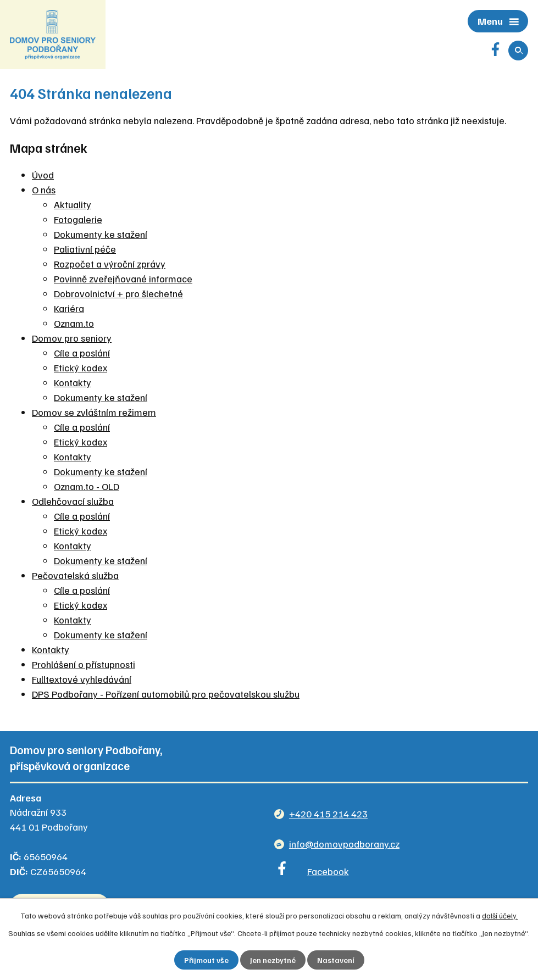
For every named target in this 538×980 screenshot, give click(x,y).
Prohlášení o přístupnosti (84, 664)
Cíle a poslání (82, 353)
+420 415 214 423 (328, 814)
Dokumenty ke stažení (101, 234)
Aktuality (73, 204)
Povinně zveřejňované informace (123, 279)
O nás (44, 190)
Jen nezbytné (273, 960)
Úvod (43, 175)
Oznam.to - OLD (87, 486)
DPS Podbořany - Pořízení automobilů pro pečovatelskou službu (166, 694)
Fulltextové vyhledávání (82, 679)
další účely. (500, 915)
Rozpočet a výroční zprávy (110, 264)
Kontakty (73, 382)
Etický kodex (81, 367)
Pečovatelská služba (75, 575)
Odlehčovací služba (73, 501)
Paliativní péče (85, 249)
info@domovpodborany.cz (344, 844)
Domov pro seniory (72, 338)
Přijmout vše (206, 960)
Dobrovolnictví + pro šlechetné (118, 293)
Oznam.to (74, 323)
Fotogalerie (78, 219)
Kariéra (69, 308)
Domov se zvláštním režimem (94, 412)
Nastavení (336, 960)
